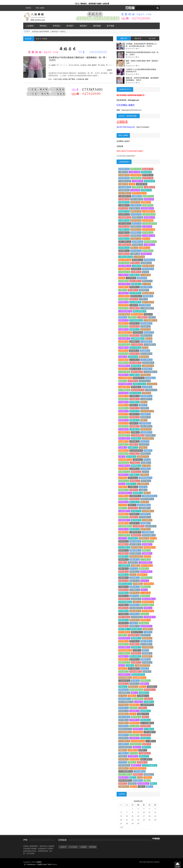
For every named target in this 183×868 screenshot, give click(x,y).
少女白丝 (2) (144, 444)
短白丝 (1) (145, 668)
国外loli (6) (134, 299)
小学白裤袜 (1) (140, 771)
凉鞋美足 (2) (124, 475)
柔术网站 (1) (124, 659)
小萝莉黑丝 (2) (146, 432)
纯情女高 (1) (135, 529)
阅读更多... (110, 70)
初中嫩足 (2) (135, 475)
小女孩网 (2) (145, 469)
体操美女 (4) (135, 329)
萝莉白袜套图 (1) (125, 780)
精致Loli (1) (134, 596)
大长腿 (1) (139, 702)
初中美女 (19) (136, 214)
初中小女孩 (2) (124, 438)
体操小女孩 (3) (137, 372)
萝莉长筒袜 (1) (124, 638)
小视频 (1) (143, 490)
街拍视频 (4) (145, 351)
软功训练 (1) (147, 662)
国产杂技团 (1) (134, 668)
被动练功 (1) (124, 590)
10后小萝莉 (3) (146, 360)
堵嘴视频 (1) (124, 544)
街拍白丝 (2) (135, 417)
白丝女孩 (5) (124, 326)
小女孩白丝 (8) (124, 272)
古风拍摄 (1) (124, 553)
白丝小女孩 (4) (135, 348)
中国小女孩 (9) (148, 269)
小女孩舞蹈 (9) (124, 269)
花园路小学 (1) (143, 714)
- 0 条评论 (101, 65)
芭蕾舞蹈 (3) (124, 363)
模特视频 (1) (124, 605)
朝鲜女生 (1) (142, 575)
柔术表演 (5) (124, 308)
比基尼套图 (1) (150, 617)
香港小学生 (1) (137, 632)
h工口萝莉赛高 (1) (126, 771)
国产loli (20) (123, 208)
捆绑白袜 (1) (145, 587)
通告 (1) (150, 786)
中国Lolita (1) (124, 786)
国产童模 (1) (124, 611)
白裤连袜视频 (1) (125, 526)
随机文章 (138, 38)
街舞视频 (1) (148, 629)
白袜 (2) (145, 472)
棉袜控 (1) (132, 505)
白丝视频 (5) (135, 308)
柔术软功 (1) (135, 659)
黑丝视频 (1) (124, 593)
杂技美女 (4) (135, 335)
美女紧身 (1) (142, 762)
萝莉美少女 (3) (139, 378)
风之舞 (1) (147, 671)
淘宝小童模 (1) (135, 544)
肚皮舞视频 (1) (124, 693)
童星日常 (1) (135, 593)
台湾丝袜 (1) (135, 738)
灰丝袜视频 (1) (148, 511)
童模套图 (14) (136, 233)
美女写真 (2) (131, 457)
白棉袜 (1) (149, 699)
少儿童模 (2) (135, 463)
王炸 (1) (133, 575)
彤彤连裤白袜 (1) (136, 608)
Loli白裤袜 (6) (124, 296)
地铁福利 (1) (124, 559)
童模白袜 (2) (135, 420)
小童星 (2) (145, 475)
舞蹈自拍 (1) (124, 517)
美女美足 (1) (124, 499)
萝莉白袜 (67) (146, 172)
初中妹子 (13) (136, 239)
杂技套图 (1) (152, 687)
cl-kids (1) (134, 708)
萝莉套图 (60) (124, 178)
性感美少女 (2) (124, 472)
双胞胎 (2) (148, 450)
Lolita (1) (141, 786)
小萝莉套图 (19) (125, 217)
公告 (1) (133, 714)
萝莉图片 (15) (124, 229)
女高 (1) (147, 556)
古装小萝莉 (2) (146, 426)
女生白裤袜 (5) (135, 302)
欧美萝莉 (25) (148, 196)
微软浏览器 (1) (138, 699)
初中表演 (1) (124, 671)
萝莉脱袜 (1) (138, 774)
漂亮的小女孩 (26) (139, 193)
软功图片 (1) (136, 662)
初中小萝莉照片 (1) (126, 702)
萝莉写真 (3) (136, 366)
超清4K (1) (134, 517)
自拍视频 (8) (124, 281)
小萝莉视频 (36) (125, 187)
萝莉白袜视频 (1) (147, 605)
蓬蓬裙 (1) (145, 684)
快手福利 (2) (124, 429)
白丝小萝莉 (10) (125, 260)
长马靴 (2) (123, 478)
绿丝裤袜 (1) (149, 584)
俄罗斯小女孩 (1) (125, 584)
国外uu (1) (146, 747)
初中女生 (77, 65)
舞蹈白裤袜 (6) (148, 293)
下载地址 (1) (124, 753)
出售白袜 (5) (124, 305)
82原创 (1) (132, 783)
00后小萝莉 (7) (135, 281)
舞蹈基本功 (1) (146, 578)
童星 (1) (144, 590)
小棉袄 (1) (148, 777)
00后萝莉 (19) (124, 214)
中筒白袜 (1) (138, 732)
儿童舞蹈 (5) (143, 317)
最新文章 (124, 38)
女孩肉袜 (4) (145, 326)
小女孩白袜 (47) (125, 181)
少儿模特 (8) (124, 275)
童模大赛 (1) (124, 569)
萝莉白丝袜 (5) (137, 314)
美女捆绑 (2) (124, 402)
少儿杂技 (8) (145, 275)
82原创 (65, 79)
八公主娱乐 (73, 847)
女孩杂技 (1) (133, 562)
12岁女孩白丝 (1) (138, 741)
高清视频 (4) (124, 360)
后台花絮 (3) (147, 387)
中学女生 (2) (124, 417)
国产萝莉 (72, 79)
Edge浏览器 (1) (125, 699)
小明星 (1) (143, 708)
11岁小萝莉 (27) (125, 193)
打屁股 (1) (123, 487)
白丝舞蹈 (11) (149, 245)
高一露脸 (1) (149, 729)
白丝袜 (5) (134, 305)
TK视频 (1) (136, 566)
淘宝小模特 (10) (125, 266)
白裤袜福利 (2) (124, 435)
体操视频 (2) (135, 426)
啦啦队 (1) (148, 608)
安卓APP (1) (124, 708)
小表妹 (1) (134, 623)
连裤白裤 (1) (124, 532)
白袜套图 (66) (124, 175)
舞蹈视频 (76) (148, 169)
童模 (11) (134, 248)
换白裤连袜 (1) (143, 783)
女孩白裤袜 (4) (124, 338)
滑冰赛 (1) (135, 681)
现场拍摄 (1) (124, 626)
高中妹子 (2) (124, 414)
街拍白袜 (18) (136, 220)
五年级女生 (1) (148, 541)
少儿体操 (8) (131, 278)
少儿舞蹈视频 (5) (147, 308)
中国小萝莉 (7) (146, 287)
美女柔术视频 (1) (125, 678)
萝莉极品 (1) (135, 481)
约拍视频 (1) (145, 523)
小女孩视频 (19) (149, 211)
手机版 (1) (123, 756)
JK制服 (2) (134, 444)
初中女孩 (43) (149, 181)
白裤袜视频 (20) (147, 208)
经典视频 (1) (147, 553)
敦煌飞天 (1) (135, 581)
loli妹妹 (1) (123, 687)
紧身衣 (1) (123, 508)
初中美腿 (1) (145, 726)
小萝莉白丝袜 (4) (125, 332)
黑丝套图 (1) (145, 620)
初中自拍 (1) (133, 478)
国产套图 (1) (124, 720)
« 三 (121, 827)
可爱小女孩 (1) (124, 717)
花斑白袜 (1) (135, 605)
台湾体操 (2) (135, 441)
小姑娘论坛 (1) (145, 753)
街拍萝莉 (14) (124, 236)
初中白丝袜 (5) (124, 314)
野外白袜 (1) (136, 717)
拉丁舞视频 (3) (124, 390)
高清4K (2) (134, 423)
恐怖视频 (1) (135, 578)
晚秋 (87, 79)
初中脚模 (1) (124, 723)
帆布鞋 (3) (123, 381)
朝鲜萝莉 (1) (124, 575)
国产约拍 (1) (146, 481)
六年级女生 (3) (151, 390)
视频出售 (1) (135, 587)
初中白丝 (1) (135, 759)
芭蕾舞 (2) (135, 432)
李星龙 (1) (132, 762)
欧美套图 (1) (136, 647)
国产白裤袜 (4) (146, 354)
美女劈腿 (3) (133, 381)
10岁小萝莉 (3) (135, 363)
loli (72, 65)
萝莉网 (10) (135, 263)
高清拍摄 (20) (135, 208)
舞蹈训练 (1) (145, 596)
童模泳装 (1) (136, 535)
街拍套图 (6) (124, 299)
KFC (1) (153, 538)
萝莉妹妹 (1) (124, 502)
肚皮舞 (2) (123, 447)
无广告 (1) (123, 696)
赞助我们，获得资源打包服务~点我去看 (95, 4)
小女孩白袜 (83, 65)
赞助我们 (43, 26)
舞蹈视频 (97, 26)
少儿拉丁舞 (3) (124, 372)
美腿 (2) (144, 420)
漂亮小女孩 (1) (124, 617)
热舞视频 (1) (124, 578)
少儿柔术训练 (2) (138, 435)
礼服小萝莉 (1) (135, 611)
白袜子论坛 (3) (145, 381)
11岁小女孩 (58, 79)
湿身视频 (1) (135, 644)
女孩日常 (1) (135, 523)
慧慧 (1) (145, 650)
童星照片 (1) (124, 596)
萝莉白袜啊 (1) (135, 656)
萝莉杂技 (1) (124, 644)
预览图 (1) (143, 750)
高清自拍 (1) (136, 653)
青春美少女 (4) (146, 335)
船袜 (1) (143, 687)
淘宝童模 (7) (133, 290)
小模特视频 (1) (145, 508)
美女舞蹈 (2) (124, 441)
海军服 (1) (134, 490)
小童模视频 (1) (148, 532)
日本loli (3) (146, 393)
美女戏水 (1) (124, 529)
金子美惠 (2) (135, 454)
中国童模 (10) (124, 254)
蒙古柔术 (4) (149, 332)
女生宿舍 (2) (124, 444)
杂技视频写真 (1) (139, 678)
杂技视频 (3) (150, 378)
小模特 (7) (123, 290)
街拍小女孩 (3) (135, 393)
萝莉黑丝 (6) (124, 302)
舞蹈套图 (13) (136, 236)
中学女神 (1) (124, 705)
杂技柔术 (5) (124, 323)
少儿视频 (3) (135, 375)
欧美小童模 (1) (147, 566)
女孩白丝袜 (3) (148, 363)
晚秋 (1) (153, 783)
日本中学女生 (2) (147, 411)
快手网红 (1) (124, 496)
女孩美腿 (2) (135, 399)
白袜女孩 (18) (148, 220)
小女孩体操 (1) (124, 566)
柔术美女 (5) (135, 323)
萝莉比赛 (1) (135, 620)
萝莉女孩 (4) (124, 354)
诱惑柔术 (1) (124, 735)
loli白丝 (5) (148, 314)
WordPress (31, 864)
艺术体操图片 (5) (150, 320)
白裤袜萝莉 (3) (146, 396)
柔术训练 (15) (136, 229)
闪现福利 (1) (124, 587)
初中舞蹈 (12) (138, 242)
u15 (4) (145, 348)
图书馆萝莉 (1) (135, 553)
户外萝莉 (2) (135, 469)
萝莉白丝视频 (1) (149, 535)
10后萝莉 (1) (124, 744)
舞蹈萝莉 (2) (124, 420)
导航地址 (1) (145, 738)
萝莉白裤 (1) (124, 572)
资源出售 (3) (124, 369)
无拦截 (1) (132, 696)
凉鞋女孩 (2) (138, 460)
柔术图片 (70, 26)
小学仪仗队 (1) (145, 517)
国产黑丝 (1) (124, 641)
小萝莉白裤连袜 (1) (150, 496)
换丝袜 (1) (123, 783)
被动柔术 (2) (145, 417)
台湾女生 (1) (136, 511)
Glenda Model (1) (136, 556)
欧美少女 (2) (124, 423)
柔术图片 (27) (146, 190)
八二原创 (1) (145, 559)
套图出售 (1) (135, 559)
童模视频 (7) (144, 290)
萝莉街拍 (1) (124, 541)
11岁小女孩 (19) (149, 214)
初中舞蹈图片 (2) (125, 460)
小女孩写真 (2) (145, 423)
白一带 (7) (147, 284)
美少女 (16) (137, 223)
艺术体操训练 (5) (136, 320)
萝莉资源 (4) (124, 335)
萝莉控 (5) (123, 317)
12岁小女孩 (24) (137, 199)
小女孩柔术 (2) (146, 399)
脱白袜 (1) (145, 502)
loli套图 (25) (137, 196)
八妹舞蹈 (30, 26)
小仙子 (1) (123, 538)
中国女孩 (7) (124, 293)
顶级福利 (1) (124, 490)
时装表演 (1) (135, 572)
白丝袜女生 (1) (136, 744)
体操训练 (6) (148, 296)
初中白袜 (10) (136, 251)
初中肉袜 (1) (124, 738)
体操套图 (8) (135, 275)
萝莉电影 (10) (138, 260)
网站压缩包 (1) (150, 690)
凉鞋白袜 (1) (124, 623)
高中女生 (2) (135, 411)
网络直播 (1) (135, 723)
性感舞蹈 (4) (135, 341)
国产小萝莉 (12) (125, 242)
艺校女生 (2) (135, 414)
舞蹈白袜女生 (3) (138, 390)
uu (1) (140, 777)
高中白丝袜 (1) (137, 547)
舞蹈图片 (84, 26)
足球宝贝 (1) (124, 608)
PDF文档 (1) (133, 756)
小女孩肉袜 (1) (143, 484)
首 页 (38, 39)
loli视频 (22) (146, 202)
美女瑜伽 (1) (144, 623)
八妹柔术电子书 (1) (142, 665)
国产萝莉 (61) (148, 175)
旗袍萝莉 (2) (124, 405)
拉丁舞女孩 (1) (124, 653)
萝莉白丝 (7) (147, 281)
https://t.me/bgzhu (143, 127)
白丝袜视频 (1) (124, 511)
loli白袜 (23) (135, 202)
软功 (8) (145, 272)
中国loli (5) (132, 317)
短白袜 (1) (143, 487)
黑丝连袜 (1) (136, 599)
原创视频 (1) (147, 544)
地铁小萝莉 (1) (146, 641)
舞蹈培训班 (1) (148, 602)
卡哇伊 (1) (123, 668)
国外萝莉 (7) (135, 287)
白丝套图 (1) (147, 520)
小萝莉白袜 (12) (125, 245)
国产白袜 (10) (124, 263)
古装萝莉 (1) (145, 514)
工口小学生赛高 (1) (150, 765)
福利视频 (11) (124, 251)
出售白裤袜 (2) (148, 438)
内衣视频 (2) (135, 402)
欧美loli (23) (149, 199)
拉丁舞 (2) (146, 466)
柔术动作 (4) (135, 354)
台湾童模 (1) (149, 702)
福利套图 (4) (134, 351)
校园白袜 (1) (124, 684)
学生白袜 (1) (124, 759)
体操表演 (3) (124, 399)
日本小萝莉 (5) (145, 305)
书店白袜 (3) (145, 375)
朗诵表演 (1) (124, 550)
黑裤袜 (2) (134, 405)
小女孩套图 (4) (146, 341)
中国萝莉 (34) (138, 187)
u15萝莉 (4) (123, 351)
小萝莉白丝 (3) (148, 366)
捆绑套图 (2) (124, 408)
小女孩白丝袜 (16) (150, 223)
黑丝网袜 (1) (136, 638)
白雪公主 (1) (124, 581)
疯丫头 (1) (134, 753)
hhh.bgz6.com (134, 100)
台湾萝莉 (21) (136, 205)
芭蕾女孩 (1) (145, 720)
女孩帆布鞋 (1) (135, 496)
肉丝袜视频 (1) (124, 520)
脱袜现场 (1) (124, 514)
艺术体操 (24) (124, 199)
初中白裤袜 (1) (146, 572)
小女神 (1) (148, 632)
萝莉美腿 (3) (136, 387)
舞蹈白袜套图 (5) (139, 311)
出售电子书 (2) (143, 457)
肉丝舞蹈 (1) (135, 514)
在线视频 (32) (124, 190)
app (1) (122, 665)
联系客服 (93, 847)
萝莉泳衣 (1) (124, 777)
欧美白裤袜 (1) (134, 635)
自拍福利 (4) (124, 329)
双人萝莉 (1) (138, 780)
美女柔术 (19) (124, 211)
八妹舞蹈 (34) (149, 187)
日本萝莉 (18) (124, 220)
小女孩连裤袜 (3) (125, 378)
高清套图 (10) (146, 263)
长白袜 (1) (145, 581)
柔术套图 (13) (124, 239)
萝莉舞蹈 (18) (149, 217)
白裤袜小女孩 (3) (139, 384)
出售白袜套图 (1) (125, 602)
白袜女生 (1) (135, 684)
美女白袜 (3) (124, 393)
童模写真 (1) (124, 556)
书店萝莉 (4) (124, 341)
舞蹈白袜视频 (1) (149, 599)
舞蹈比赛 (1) (144, 569)
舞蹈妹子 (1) (136, 765)
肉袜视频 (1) (124, 714)
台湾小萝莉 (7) (135, 293)
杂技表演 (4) (138, 332)
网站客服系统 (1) (125, 493)
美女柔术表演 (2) (136, 450)
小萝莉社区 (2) (124, 432)
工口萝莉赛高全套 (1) (138, 768)
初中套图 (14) (124, 233)
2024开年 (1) (124, 481)
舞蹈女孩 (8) (142, 278)
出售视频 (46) (138, 181)
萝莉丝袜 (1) (147, 638)
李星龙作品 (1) (124, 765)
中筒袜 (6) (143, 299)
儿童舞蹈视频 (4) (138, 338)
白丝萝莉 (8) (136, 272)
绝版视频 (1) (147, 653)
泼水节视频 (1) (124, 647)
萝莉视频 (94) (124, 169)
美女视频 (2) (136, 438)
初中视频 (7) (124, 287)
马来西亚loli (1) (125, 674)
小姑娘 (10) (137, 266)
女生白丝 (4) (145, 329)
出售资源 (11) (124, 248)
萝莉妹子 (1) (131, 484)
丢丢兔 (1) (145, 614)
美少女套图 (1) (146, 644)
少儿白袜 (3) (135, 360)
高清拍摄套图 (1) (125, 650)
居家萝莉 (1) (138, 729)
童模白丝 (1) (124, 690)
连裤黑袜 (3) (124, 375)
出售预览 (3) (135, 396)
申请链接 (156, 839)
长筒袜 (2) (143, 447)
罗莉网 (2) (145, 408)
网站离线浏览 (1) (136, 690)
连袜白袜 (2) (124, 426)
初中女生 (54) (148, 178)
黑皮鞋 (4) (123, 357)
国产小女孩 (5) (148, 302)
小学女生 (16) (124, 226)
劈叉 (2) (147, 460)
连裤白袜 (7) (136, 284)
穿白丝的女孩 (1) (125, 747)
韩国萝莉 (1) (145, 659)
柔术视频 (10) (148, 251)
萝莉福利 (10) (149, 260)
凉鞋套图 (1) (144, 693)
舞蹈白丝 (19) (136, 211)
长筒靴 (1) (123, 562)
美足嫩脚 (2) (146, 463)
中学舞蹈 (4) (124, 348)
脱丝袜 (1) (147, 744)
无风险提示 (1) (143, 696)
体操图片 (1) (135, 626)
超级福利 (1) (138, 493)
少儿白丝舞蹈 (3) (150, 372)
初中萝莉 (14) (148, 233)
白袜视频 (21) (124, 205)
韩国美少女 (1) (124, 662)
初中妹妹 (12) (138, 245)
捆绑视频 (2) (136, 466)
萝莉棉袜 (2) (124, 411)
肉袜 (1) (147, 493)
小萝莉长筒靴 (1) (145, 562)
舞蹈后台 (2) (136, 472)
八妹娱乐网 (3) (124, 387)
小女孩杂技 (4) (137, 345)
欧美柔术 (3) (124, 396)
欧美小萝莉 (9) (148, 266)
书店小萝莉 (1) (148, 611)
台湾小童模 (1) (150, 732)
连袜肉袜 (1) (135, 735)
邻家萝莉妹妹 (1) (145, 478)
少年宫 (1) (123, 505)
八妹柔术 (63, 847)
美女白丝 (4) (135, 326)
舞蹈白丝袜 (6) (136, 296)
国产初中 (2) (135, 408)
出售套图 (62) (136, 175)
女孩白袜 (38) (142, 184)
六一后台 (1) (145, 593)
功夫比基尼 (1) (137, 617)
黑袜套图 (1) (147, 656)
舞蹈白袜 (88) (136, 169)
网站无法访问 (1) (138, 674)
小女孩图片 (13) (149, 236)
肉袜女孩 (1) (135, 705)
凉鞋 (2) (122, 457)
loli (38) (132, 184)
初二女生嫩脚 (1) (147, 723)
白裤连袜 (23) (124, 202)
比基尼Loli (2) (146, 429)
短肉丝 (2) (143, 405)
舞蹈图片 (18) (138, 217)
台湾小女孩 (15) (149, 229)
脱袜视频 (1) (124, 523)
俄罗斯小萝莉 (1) (147, 499)
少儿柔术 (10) (139, 257)
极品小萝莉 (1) (146, 759)
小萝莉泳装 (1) (135, 532)
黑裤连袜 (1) (124, 620)
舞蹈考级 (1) (136, 520)
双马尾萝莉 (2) (124, 466)
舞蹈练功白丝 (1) (125, 729)
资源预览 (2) (124, 450)
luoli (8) (122, 278)
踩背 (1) (133, 777)
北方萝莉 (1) (124, 726)
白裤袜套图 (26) (125, 196)
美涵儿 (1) (137, 747)
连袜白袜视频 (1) (144, 505)
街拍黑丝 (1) (144, 538)
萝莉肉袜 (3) (147, 369)
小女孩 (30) (135, 190)
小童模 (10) (135, 254)
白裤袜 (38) (123, 184)
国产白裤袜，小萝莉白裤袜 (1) (130, 629)
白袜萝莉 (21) (148, 205)
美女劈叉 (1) (124, 711)
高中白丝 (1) (133, 508)
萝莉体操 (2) (124, 454)
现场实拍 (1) (149, 774)
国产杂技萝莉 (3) (125, 384)
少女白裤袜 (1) (124, 547)
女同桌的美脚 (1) (125, 732)
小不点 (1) (123, 762)
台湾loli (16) (147, 226)
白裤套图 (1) (135, 711)
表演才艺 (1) (145, 635)
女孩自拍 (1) (124, 768)
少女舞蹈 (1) (133, 487)
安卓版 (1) (130, 665)
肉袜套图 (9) (136, 269)
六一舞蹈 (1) (151, 741)
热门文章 (152, 38)
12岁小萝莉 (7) (124, 284)
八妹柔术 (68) (134, 172)
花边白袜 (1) (133, 687)
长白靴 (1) (137, 650)
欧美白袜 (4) (133, 357)
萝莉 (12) (146, 239)
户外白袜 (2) (124, 469)
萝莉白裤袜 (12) (150, 242)
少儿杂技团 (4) (150, 345)
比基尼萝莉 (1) (124, 599)
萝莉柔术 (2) (145, 454)
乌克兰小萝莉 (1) (125, 774)
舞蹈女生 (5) (124, 320)
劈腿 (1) (147, 780)
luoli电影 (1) (133, 750)
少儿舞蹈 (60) (136, 178)
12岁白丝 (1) (146, 735)
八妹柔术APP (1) (147, 705)
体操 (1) (145, 717)
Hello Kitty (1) (151, 526)
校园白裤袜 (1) (135, 550)
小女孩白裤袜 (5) (125, 311)
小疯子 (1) (137, 602)
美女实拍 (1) (145, 529)
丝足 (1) (122, 484)
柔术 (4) (149, 338)
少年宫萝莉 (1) (139, 526)
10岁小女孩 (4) (124, 345)
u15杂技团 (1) (148, 647)
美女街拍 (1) (135, 499)
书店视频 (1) (124, 614)
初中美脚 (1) (133, 538)
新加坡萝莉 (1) (146, 626)
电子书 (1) (134, 569)
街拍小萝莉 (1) (150, 547)
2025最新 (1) (135, 590)
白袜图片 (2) (133, 447)
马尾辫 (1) (123, 635)
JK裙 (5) (152, 317)
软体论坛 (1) (144, 756)
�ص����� (178, 865)
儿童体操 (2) (135, 429)
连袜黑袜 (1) (145, 711)
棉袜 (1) (133, 786)
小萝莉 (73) (123, 172)
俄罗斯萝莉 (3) (124, 366)
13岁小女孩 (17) (125, 223)
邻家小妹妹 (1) (135, 541)
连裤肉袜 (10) (146, 254)
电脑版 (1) (123, 750)
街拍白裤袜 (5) (146, 323)
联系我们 (28, 8)
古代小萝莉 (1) (124, 632)
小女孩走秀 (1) (124, 681)
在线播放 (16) (136, 226)
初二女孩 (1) (135, 726)
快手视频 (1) (138, 584)
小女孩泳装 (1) (124, 535)
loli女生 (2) (145, 441)
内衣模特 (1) (135, 720)
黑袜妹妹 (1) (124, 656)
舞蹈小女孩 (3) (135, 369)
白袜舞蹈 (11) (145, 248)
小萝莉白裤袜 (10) (126, 257)
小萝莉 (89, 65)
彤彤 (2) (144, 402)
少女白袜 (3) (152, 384)
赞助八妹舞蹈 (40, 8)
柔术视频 (110, 26)
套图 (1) (135, 693)
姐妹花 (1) (146, 550)
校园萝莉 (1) (145, 681)
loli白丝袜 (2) (124, 463)
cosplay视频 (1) (136, 671)
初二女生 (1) (135, 502)
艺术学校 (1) (135, 614)
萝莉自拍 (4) (144, 357)
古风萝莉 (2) (145, 414)
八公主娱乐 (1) (124, 741)
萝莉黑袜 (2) (150, 435)
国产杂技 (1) (135, 641)
